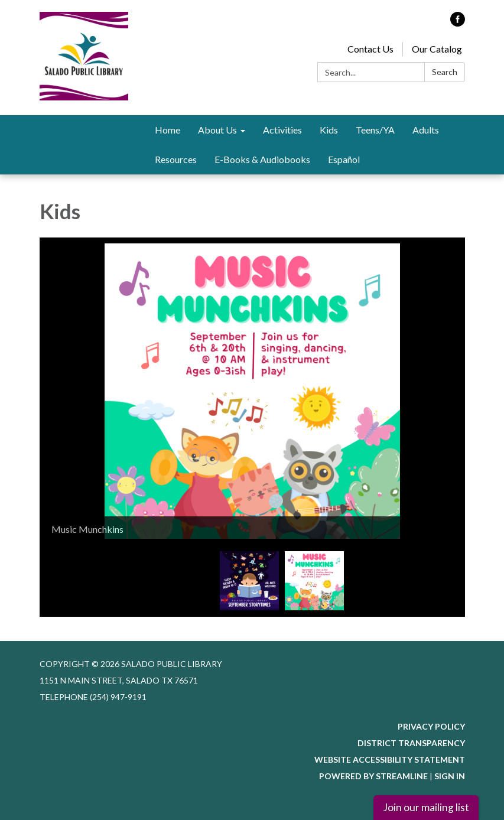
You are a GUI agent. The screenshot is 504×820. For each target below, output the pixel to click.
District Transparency (411, 743)
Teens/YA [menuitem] (375, 130)
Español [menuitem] (344, 159)
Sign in (450, 776)
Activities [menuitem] (282, 130)
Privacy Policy (431, 726)
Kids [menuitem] (329, 130)
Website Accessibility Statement (390, 759)
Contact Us (370, 49)
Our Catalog (437, 49)
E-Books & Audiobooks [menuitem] (262, 159)
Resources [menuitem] (176, 159)
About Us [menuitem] (217, 130)
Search (445, 72)
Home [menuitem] (168, 130)
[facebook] (458, 23)
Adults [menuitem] (426, 130)
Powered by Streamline (373, 776)
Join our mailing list (426, 807)
